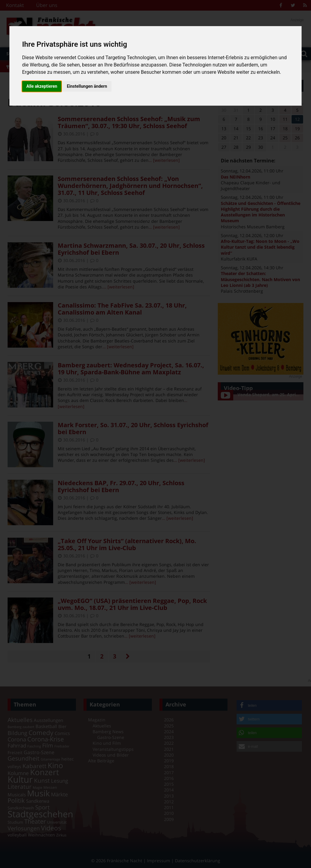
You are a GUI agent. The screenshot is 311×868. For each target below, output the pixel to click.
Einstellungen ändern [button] (87, 86)
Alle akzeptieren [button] (42, 86)
